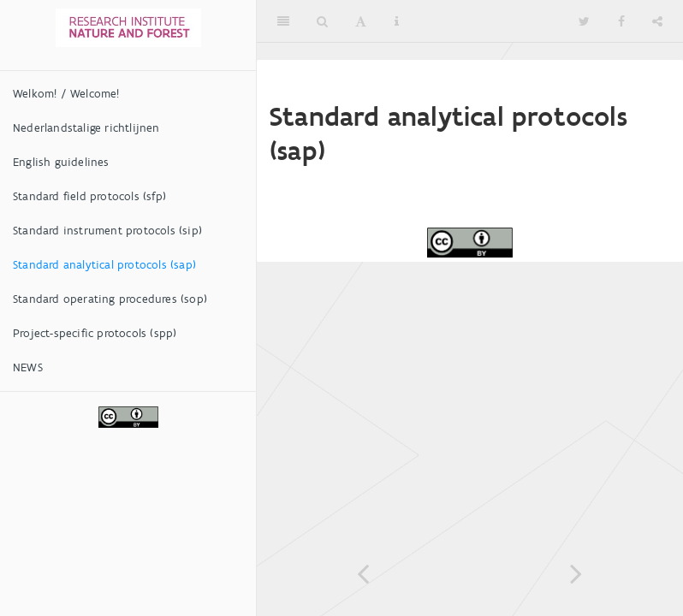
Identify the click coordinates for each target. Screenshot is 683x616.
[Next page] (576, 573)
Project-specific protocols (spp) (95, 333)
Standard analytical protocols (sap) (104, 265)
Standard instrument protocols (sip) (107, 231)
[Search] (322, 21)
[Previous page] (363, 573)
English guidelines (61, 162)
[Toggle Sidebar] (283, 21)
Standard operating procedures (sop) (110, 299)
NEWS (28, 367)
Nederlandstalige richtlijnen (86, 128)
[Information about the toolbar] (397, 21)
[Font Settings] (361, 21)
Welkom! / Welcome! (66, 94)
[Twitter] (584, 21)
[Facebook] (621, 21)
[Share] (657, 21)
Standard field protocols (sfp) (89, 196)
